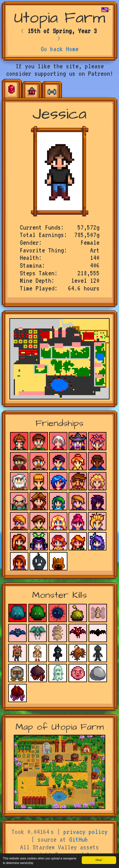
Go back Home (60, 49)
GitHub (79, 839)
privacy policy (85, 832)
